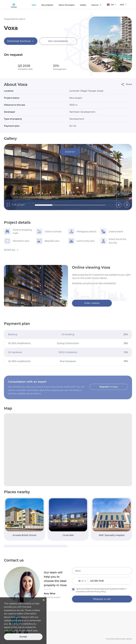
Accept (23, 637)
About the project (67, 5)
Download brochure (21, 41)
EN (110, 5)
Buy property (47, 5)
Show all (10, 250)
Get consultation (58, 41)
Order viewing (92, 303)
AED (122, 5)
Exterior (70, 152)
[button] (119, 205)
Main (34, 5)
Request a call (109, 387)
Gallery (83, 5)
